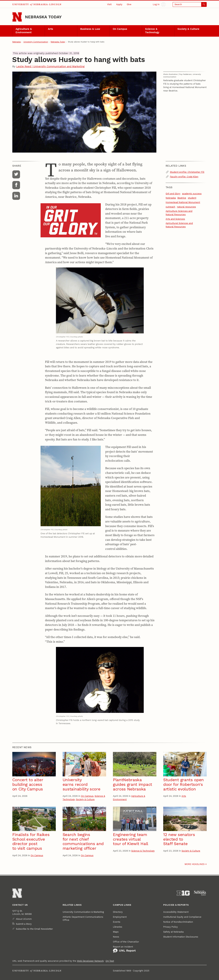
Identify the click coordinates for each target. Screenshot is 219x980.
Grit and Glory (173, 194)
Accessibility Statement (176, 912)
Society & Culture (188, 29)
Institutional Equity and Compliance (182, 917)
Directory (118, 912)
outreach (170, 207)
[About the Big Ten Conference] (183, 893)
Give (129, 4)
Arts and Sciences (175, 219)
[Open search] (190, 4)
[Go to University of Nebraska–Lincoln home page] (17, 17)
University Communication (36, 42)
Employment (120, 917)
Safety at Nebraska (173, 932)
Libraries (118, 927)
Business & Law (90, 29)
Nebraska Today (43, 17)
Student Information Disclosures (181, 937)
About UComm (24, 919)
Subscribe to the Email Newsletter (34, 929)
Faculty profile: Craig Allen (184, 177)
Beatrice (182, 198)
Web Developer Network (90, 961)
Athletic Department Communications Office (83, 918)
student (192, 198)
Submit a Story (24, 924)
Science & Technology (152, 31)
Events (117, 922)
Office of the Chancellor (126, 942)
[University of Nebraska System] (200, 893)
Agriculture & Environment (24, 31)
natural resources (186, 207)
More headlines (195, 864)
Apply (119, 4)
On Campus (120, 29)
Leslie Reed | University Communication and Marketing (50, 66)
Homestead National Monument (183, 202)
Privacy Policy (170, 927)
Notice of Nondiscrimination (178, 922)
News (116, 937)
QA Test (110, 961)
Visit (109, 4)
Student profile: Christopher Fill (187, 172)
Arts (50, 29)
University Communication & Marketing (83, 912)
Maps (116, 932)
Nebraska (17, 42)
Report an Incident (124, 949)
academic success (192, 194)
